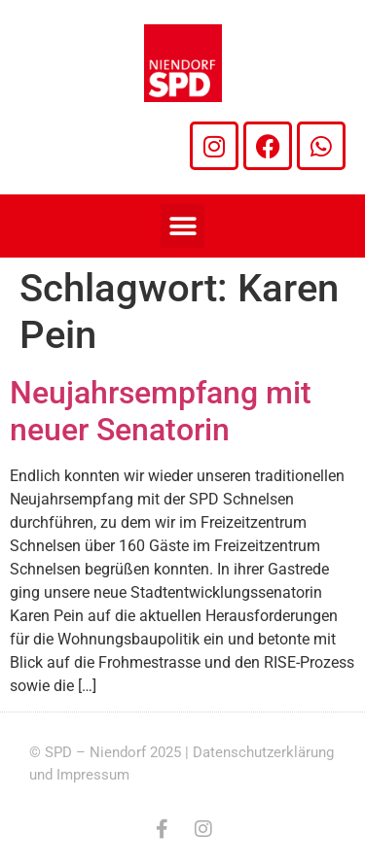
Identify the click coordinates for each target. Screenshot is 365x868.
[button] (182, 226)
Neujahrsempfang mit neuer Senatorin (161, 411)
